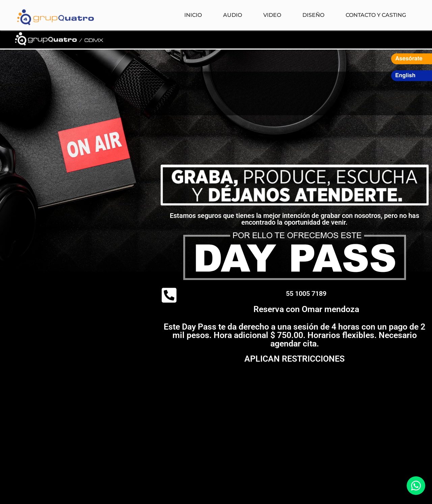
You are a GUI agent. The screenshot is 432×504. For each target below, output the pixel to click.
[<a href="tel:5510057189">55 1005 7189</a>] (169, 295)
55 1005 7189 (306, 293)
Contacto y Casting (376, 15)
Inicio (193, 15)
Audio (233, 15)
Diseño (313, 15)
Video (272, 15)
